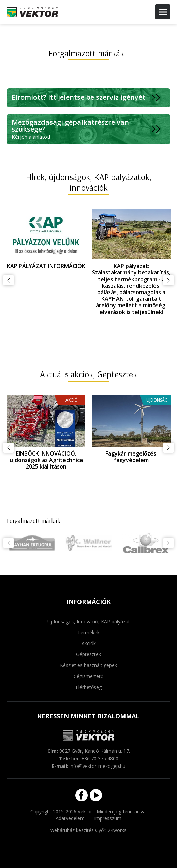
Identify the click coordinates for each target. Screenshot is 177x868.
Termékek (88, 632)
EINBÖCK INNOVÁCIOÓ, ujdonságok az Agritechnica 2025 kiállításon (46, 460)
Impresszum (108, 818)
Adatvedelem (70, 818)
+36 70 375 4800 (100, 758)
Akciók (89, 643)
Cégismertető (88, 676)
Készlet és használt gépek (88, 665)
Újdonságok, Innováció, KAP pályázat (89, 621)
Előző (9, 280)
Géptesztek (88, 654)
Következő (168, 280)
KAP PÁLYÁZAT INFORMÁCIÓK (46, 266)
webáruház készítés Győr (78, 830)
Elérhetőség (89, 687)
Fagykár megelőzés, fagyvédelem (131, 457)
